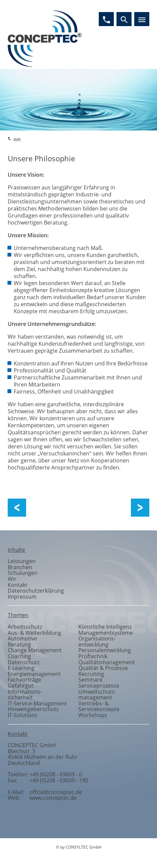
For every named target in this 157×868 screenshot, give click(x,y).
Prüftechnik (93, 656)
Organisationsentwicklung (97, 641)
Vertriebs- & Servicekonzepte (99, 706)
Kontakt (18, 585)
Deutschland (24, 763)
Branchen (20, 567)
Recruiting (91, 674)
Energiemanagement (34, 674)
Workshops (93, 715)
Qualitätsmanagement (107, 662)
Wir (12, 579)
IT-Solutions (23, 715)
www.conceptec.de (53, 798)
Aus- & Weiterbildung (34, 633)
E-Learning (21, 668)
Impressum (22, 597)
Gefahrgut (21, 686)
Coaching (19, 656)
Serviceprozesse (99, 686)
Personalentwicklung (105, 650)
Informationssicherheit (25, 695)
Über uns (42, 508)
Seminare (90, 680)
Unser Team (137, 508)
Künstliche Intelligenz (105, 627)
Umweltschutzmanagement (97, 695)
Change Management (35, 650)
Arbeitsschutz (25, 627)
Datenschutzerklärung (36, 591)
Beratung (19, 644)
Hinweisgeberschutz (33, 709)
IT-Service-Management (37, 703)
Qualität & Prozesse (103, 668)
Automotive (22, 638)
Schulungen (23, 573)
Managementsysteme (106, 633)
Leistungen (22, 561)
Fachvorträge (24, 680)
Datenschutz (24, 662)
